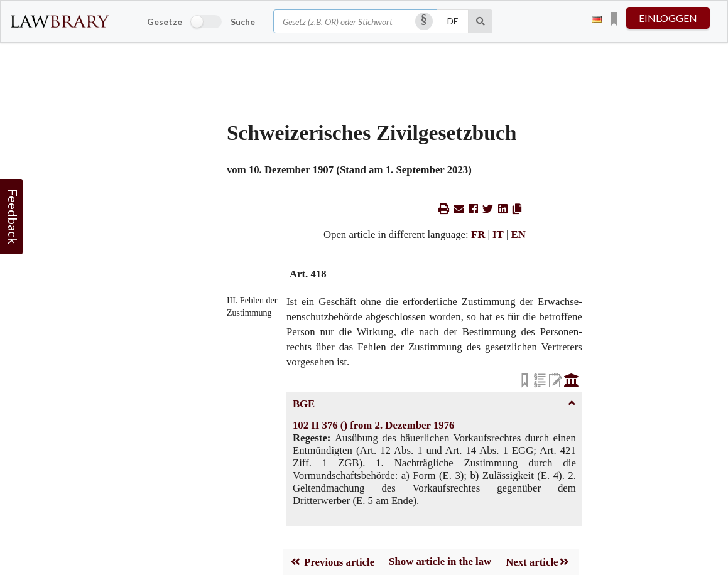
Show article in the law (440, 562)
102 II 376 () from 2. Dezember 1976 (374, 425)
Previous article (332, 562)
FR (478, 234)
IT (498, 234)
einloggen (668, 18)
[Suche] (481, 21)
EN (519, 234)
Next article (538, 562)
